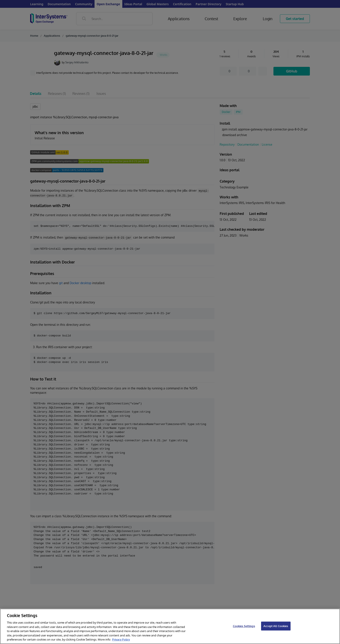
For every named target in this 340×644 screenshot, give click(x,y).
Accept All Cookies (276, 626)
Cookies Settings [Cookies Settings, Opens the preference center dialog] (244, 626)
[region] (170, 626)
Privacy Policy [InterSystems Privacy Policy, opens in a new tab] (121, 639)
